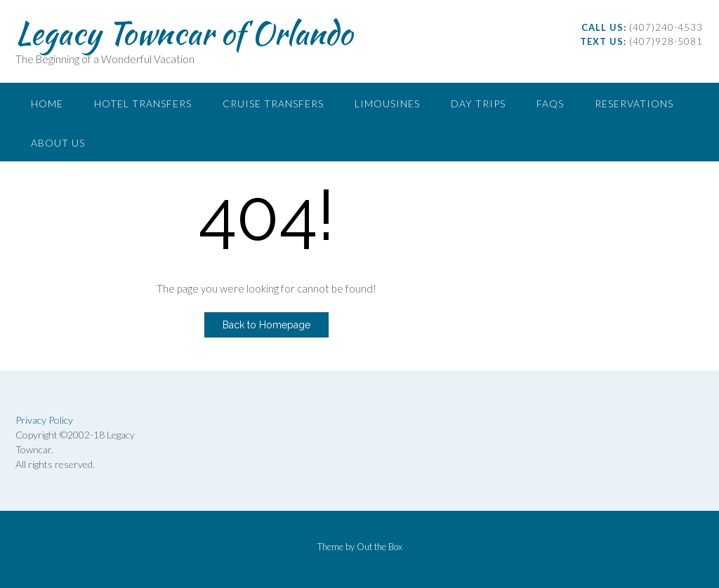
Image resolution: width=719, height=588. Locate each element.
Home (47, 103)
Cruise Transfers (273, 103)
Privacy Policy (44, 420)
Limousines (387, 103)
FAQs (550, 103)
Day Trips (478, 103)
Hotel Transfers (143, 103)
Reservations (634, 103)
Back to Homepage (266, 325)
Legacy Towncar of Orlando (184, 33)
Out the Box (380, 547)
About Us (58, 143)
